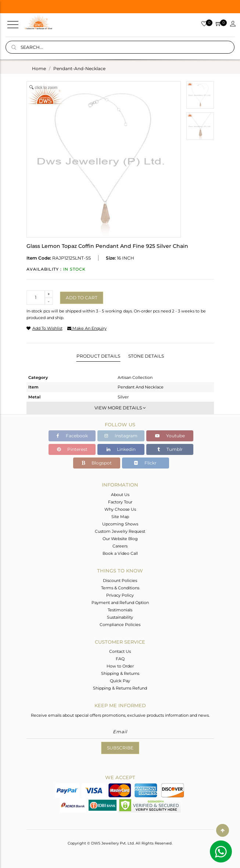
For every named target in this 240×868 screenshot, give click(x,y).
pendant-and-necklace (79, 68)
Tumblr (170, 449)
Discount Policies (120, 581)
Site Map (120, 517)
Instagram (121, 436)
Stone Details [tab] (146, 356)
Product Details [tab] (98, 356)
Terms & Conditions (120, 588)
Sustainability (120, 617)
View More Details (120, 408)
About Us (120, 495)
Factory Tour (120, 502)
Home (39, 68)
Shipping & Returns (120, 673)
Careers (120, 546)
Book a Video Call (120, 553)
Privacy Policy (120, 595)
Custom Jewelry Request (120, 531)
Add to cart (82, 298)
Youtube (170, 436)
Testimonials (120, 610)
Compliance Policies (120, 625)
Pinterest (72, 449)
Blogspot (97, 463)
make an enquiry (87, 328)
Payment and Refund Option (120, 603)
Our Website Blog (120, 539)
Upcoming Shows (120, 524)
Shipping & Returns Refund (120, 688)
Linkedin (121, 449)
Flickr (145, 463)
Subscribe (120, 748)
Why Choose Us (120, 509)
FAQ (120, 659)
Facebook (72, 436)
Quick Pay (120, 681)
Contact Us (120, 651)
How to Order (120, 666)
